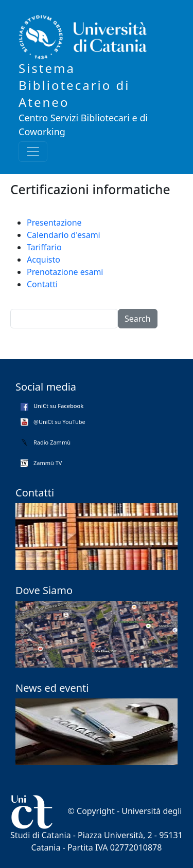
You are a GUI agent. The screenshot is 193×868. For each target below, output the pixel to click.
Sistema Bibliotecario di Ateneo (74, 85)
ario (55, 247)
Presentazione (54, 223)
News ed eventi (52, 688)
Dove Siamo (44, 590)
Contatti (42, 284)
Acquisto (43, 260)
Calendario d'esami (64, 235)
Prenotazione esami (65, 272)
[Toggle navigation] (33, 152)
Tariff (37, 247)
